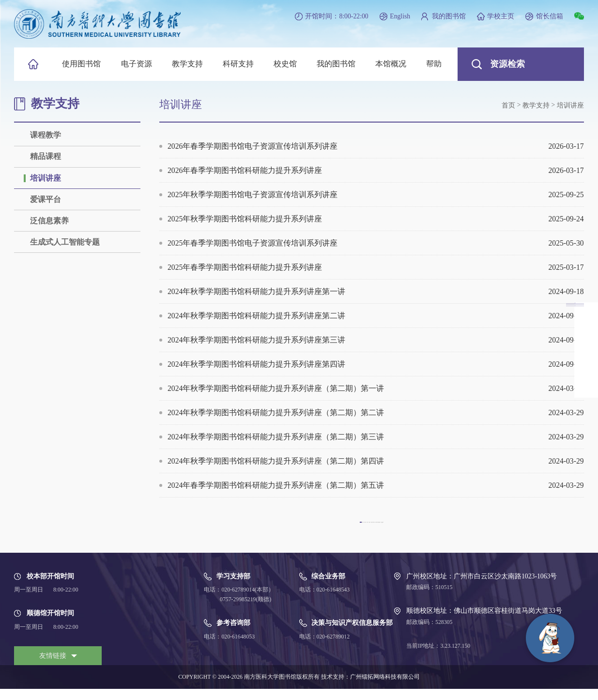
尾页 (493, 527)
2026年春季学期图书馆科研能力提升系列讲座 (376, 170)
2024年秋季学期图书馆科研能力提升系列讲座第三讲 (376, 340)
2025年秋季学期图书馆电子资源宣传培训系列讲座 (376, 194)
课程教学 (46, 135)
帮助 (434, 64)
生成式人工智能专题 (65, 242)
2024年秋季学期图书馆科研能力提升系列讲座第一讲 (376, 291)
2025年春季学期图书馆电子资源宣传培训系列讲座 (376, 243)
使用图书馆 (81, 64)
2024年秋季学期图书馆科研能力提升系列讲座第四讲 (376, 364)
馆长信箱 (550, 16)
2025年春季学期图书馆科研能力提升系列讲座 (376, 267)
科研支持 (238, 64)
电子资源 (137, 64)
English (400, 16)
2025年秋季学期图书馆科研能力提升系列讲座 (376, 219)
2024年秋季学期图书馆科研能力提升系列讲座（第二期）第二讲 (376, 412)
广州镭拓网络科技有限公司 (385, 688)
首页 (508, 105)
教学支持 (187, 64)
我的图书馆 (449, 16)
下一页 (455, 527)
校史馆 (285, 64)
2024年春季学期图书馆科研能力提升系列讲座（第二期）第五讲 (376, 485)
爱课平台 (46, 199)
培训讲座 (46, 178)
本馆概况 (391, 64)
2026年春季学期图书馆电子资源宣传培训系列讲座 (376, 146)
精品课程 (46, 156)
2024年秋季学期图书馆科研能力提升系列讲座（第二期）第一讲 (376, 388)
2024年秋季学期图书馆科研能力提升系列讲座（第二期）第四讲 (376, 461)
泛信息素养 (49, 221)
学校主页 (501, 16)
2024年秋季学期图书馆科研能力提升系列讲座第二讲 (376, 316)
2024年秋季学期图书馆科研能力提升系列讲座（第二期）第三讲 (376, 437)
